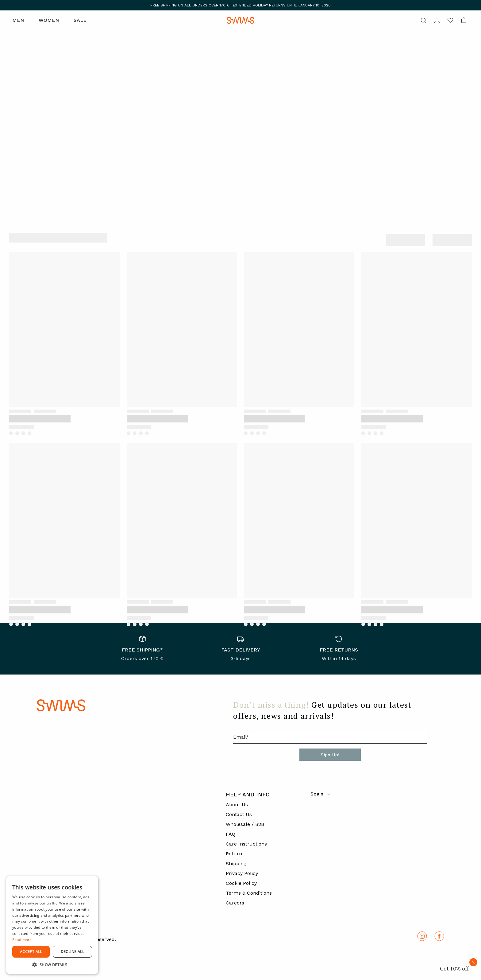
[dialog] (52, 925)
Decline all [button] (72, 952)
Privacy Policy (242, 873)
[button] (52, 965)
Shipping (236, 863)
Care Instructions (246, 844)
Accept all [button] (31, 952)
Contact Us (239, 814)
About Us (237, 805)
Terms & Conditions (249, 893)
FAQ (231, 834)
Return (234, 854)
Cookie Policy (241, 883)
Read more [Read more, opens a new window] (22, 940)
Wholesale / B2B (245, 824)
